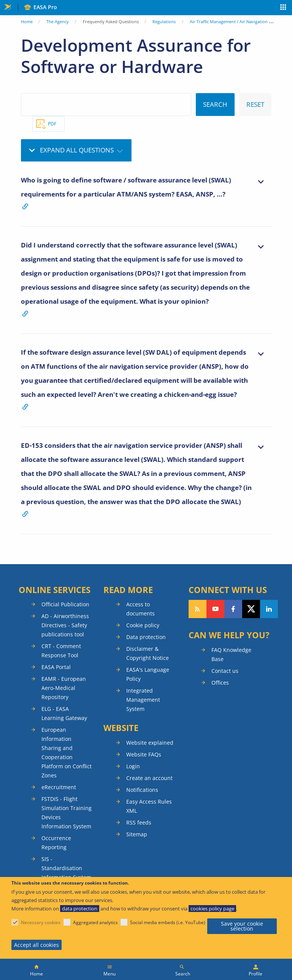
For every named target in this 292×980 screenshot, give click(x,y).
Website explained (150, 743)
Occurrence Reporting (56, 843)
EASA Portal (56, 667)
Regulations (164, 21)
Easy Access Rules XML (149, 806)
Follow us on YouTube (215, 609)
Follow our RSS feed (198, 609)
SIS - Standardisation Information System (66, 868)
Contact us (225, 671)
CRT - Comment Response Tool (61, 651)
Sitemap (137, 834)
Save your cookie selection (242, 926)
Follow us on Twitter (251, 609)
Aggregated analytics (95, 922)
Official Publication (65, 604)
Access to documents (140, 609)
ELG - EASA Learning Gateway (64, 713)
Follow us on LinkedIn (269, 609)
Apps (283, 8)
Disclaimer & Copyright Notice (148, 653)
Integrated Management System (143, 700)
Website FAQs (144, 754)
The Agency (58, 21)
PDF (52, 124)
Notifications (142, 790)
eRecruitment (59, 787)
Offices (220, 683)
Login (133, 766)
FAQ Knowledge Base (231, 654)
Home (27, 21)
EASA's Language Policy (148, 674)
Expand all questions (77, 150)
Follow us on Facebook (233, 609)
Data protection (146, 637)
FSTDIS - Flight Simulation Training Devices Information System (67, 813)
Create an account (149, 778)
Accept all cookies (36, 945)
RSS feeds (139, 822)
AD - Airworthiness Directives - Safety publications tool (65, 625)
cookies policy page (212, 909)
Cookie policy (143, 625)
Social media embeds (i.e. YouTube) (168, 922)
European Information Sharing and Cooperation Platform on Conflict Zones (67, 752)
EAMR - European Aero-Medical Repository (64, 688)
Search (183, 974)
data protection (80, 909)
